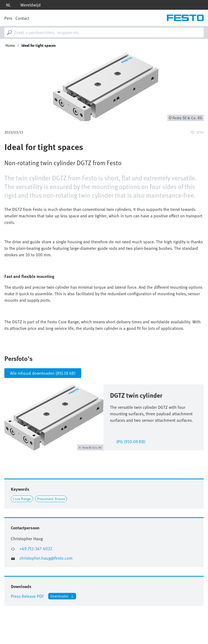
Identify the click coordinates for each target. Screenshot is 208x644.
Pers (8, 18)
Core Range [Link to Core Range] (22, 499)
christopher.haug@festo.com (46, 558)
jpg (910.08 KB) (131, 441)
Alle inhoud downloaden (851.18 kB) (43, 373)
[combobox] (104, 32)
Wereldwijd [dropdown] (30, 5)
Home (10, 45)
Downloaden (59, 596)
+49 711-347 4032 (36, 549)
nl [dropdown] (8, 5)
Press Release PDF (27, 596)
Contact (22, 18)
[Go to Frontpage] (185, 18)
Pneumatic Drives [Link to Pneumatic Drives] (51, 499)
